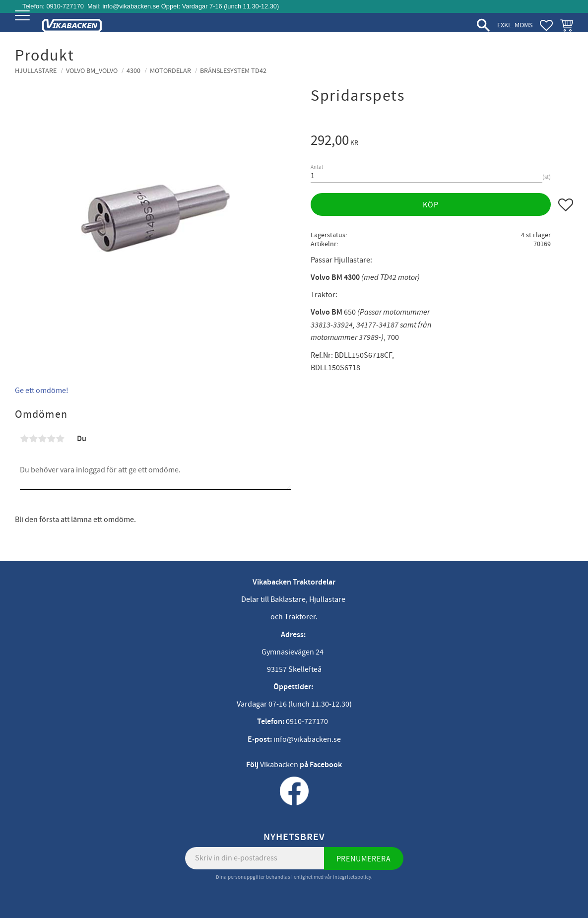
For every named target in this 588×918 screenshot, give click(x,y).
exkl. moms (515, 25)
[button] (24, 24)
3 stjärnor (42, 439)
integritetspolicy (352, 877)
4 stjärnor (51, 439)
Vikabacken (279, 765)
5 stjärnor (60, 439)
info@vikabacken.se (131, 6)
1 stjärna (24, 439)
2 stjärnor (33, 439)
